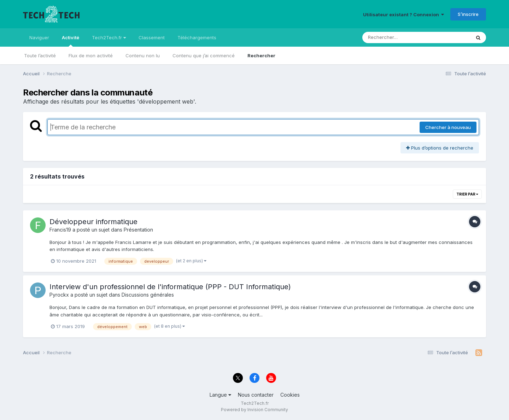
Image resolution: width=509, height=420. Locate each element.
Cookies (290, 395)
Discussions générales (148, 295)
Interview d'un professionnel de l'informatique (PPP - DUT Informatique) (170, 287)
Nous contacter (256, 395)
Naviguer (39, 37)
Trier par (467, 194)
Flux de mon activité (91, 56)
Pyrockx (59, 295)
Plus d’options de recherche (440, 148)
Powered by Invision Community (255, 410)
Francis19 (60, 230)
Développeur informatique (93, 222)
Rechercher (261, 56)
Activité (71, 41)
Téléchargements (197, 37)
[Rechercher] (396, 37)
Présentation (138, 230)
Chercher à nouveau (448, 127)
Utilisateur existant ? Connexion (403, 14)
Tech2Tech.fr (109, 37)
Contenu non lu (143, 56)
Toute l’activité (40, 56)
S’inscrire (468, 14)
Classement (152, 37)
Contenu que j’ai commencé (204, 56)
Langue (220, 395)
